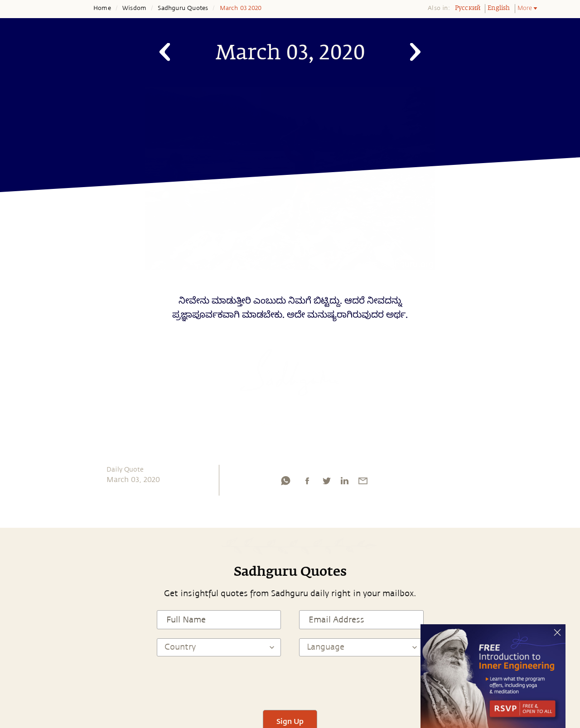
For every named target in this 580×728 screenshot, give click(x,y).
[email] (363, 483)
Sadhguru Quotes (183, 8)
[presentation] (290, 683)
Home (102, 8)
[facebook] (307, 483)
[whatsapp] (285, 483)
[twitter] (326, 483)
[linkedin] (344, 483)
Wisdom (134, 8)
